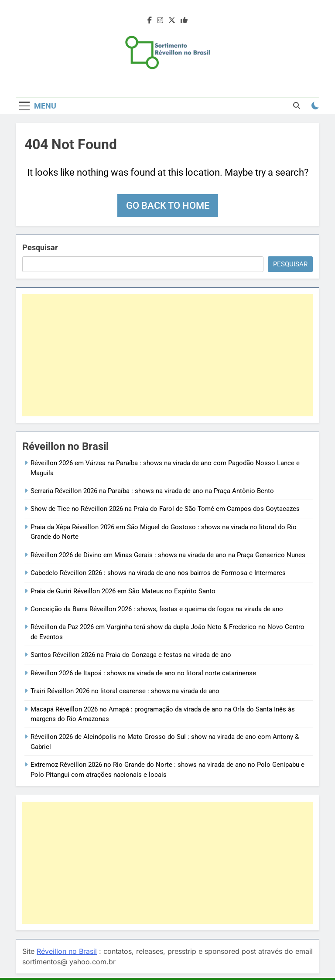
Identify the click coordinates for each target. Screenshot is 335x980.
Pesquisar (40, 247)
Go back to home (168, 206)
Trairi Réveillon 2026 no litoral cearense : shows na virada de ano (125, 691)
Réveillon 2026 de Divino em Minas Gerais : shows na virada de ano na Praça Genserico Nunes (168, 555)
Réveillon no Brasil (67, 951)
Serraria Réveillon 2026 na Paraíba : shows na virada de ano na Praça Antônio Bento (152, 491)
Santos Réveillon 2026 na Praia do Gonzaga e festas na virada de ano (131, 655)
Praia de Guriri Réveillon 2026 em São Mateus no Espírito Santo (123, 591)
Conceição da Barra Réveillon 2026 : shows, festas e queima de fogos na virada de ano (157, 609)
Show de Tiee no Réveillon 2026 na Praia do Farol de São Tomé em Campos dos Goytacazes (165, 509)
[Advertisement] (167, 355)
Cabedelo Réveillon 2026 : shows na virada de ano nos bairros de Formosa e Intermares (158, 573)
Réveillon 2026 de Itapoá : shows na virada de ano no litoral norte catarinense (143, 673)
